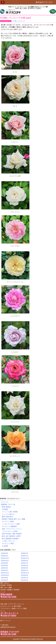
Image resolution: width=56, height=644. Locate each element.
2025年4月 (5, 568)
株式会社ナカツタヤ (45, 2)
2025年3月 (24, 568)
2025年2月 (5, 570)
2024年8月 (5, 578)
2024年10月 (5, 575)
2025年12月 (5, 558)
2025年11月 (25, 558)
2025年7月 (24, 563)
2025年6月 (5, 566)
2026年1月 (24, 556)
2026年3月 (24, 553)
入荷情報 (5, 509)
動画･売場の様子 (7, 517)
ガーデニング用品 (8, 543)
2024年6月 (5, 580)
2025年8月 (5, 563)
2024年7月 (24, 578)
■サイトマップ (5, 620)
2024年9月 (24, 575)
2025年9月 (24, 561)
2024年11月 (25, 573)
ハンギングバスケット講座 (11, 524)
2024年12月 (5, 573)
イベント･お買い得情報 (10, 512)
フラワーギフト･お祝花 (10, 531)
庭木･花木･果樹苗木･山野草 (11, 536)
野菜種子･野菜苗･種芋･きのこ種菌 (13, 519)
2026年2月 (5, 556)
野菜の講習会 (6, 507)
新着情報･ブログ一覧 (8, 504)
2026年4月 (5, 553)
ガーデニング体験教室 (9, 526)
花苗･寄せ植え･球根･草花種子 (12, 534)
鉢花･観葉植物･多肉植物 (10, 539)
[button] (3, 2)
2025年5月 (24, 566)
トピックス (5, 502)
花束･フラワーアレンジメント (12, 529)
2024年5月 (24, 580)
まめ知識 (5, 546)
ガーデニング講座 (8, 522)
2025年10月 (5, 561)
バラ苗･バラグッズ (18, 21)
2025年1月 (24, 570)
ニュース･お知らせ (8, 514)
